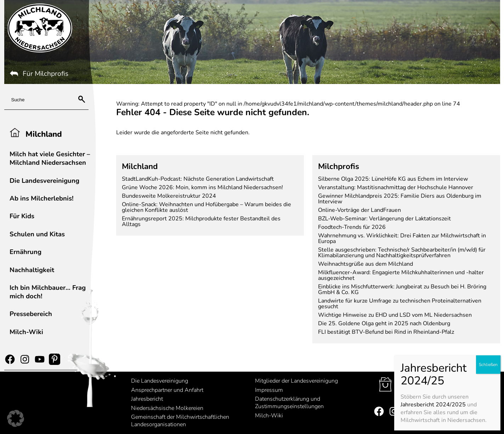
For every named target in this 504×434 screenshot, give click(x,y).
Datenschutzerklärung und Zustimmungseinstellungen (289, 403)
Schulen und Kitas (37, 234)
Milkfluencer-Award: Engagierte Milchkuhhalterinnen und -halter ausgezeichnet (401, 275)
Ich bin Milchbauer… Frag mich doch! (48, 292)
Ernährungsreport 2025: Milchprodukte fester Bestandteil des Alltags (201, 221)
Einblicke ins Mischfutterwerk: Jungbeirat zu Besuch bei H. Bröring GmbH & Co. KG (402, 289)
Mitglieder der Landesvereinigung (296, 381)
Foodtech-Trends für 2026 (352, 227)
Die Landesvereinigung (44, 181)
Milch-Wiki (26, 332)
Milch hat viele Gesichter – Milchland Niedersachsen (50, 158)
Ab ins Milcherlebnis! (42, 198)
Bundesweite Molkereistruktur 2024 (169, 196)
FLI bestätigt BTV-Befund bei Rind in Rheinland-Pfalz (386, 332)
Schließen (488, 186)
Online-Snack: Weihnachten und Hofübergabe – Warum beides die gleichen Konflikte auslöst (206, 207)
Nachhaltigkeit (32, 270)
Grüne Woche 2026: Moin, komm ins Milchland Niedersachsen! (202, 187)
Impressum (269, 390)
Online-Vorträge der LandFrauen (359, 210)
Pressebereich (31, 314)
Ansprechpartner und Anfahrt (167, 390)
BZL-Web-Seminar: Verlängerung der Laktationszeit (384, 219)
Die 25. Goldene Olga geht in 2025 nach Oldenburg (384, 323)
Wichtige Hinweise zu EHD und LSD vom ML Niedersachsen (395, 315)
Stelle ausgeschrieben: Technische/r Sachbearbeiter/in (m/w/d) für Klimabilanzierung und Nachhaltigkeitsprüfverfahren (402, 253)
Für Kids (22, 216)
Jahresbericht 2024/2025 (433, 226)
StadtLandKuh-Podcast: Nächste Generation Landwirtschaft (198, 179)
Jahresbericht (147, 399)
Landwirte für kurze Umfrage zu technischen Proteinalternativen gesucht (400, 304)
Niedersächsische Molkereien (167, 408)
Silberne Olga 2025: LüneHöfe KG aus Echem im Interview (393, 179)
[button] (16, 418)
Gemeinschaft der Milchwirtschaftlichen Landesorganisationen (180, 421)
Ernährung (26, 252)
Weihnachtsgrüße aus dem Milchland (366, 264)
